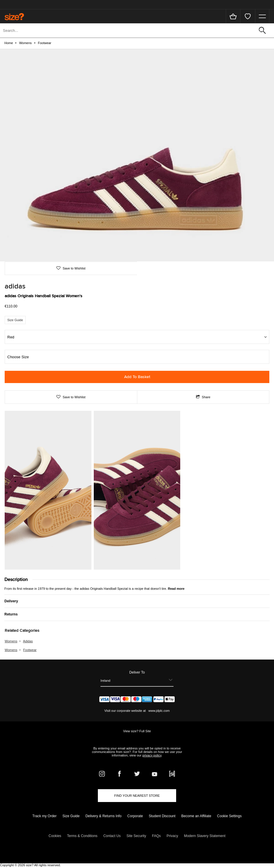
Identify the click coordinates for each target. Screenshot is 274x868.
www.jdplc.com (159, 711)
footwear (30, 650)
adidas (28, 641)
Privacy (172, 836)
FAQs (156, 836)
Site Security (136, 836)
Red (11, 337)
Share (203, 397)
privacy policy (152, 755)
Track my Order (45, 816)
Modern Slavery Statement (205, 836)
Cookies (55, 836)
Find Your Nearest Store (137, 796)
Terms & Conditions (82, 836)
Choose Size (18, 357)
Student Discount (162, 816)
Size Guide (15, 320)
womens (11, 641)
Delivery (11, 601)
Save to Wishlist (73, 268)
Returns (11, 614)
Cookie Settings (229, 816)
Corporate (135, 816)
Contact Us (112, 836)
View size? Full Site (137, 731)
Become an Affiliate (196, 816)
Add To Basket (137, 377)
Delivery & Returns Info (103, 816)
